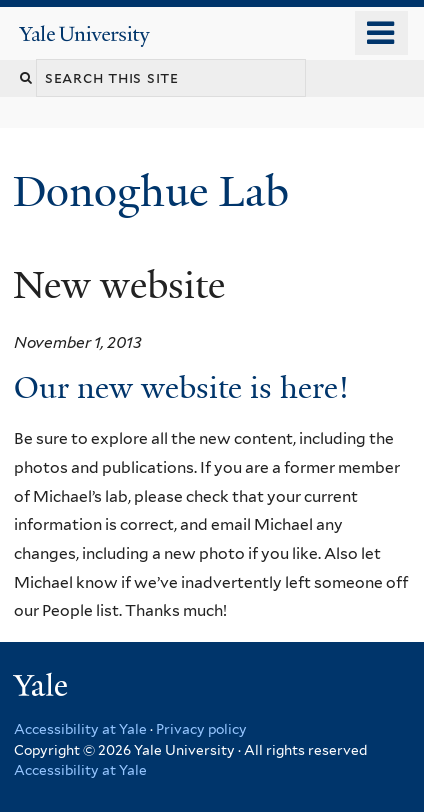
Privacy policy (201, 729)
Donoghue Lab (162, 191)
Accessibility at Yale (80, 729)
